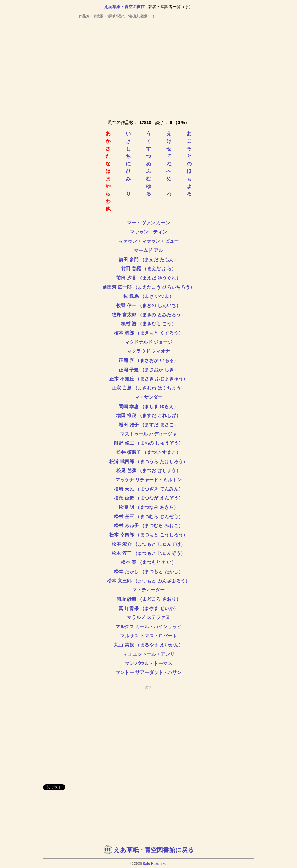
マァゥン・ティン (148, 232)
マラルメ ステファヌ (148, 617)
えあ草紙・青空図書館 (124, 7)
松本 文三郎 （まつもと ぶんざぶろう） (148, 581)
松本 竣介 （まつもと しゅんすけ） (148, 544)
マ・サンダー (148, 397)
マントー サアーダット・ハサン (148, 672)
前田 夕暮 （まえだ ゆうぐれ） (148, 278)
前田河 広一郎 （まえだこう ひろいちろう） (148, 287)
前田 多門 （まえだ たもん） (148, 260)
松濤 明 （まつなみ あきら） (148, 507)
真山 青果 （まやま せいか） (148, 608)
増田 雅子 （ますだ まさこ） (148, 425)
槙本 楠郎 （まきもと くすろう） (148, 333)
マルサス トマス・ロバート (148, 636)
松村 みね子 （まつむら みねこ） (148, 526)
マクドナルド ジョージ (148, 342)
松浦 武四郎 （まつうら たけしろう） (148, 462)
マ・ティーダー (148, 590)
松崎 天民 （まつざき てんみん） (148, 489)
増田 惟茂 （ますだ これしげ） (148, 415)
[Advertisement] (148, 73)
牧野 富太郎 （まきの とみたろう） (148, 315)
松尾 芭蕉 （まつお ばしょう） (148, 470)
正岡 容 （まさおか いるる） (148, 360)
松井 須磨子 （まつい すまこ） (148, 452)
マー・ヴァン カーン (148, 223)
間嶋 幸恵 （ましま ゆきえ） (148, 406)
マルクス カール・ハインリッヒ (148, 627)
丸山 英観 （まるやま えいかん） (148, 645)
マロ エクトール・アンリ (148, 654)
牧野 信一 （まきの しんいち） (148, 305)
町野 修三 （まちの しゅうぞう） (148, 443)
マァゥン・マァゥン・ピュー (148, 241)
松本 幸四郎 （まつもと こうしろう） (148, 535)
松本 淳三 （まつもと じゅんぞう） (148, 553)
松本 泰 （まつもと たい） (148, 562)
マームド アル (148, 250)
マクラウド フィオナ (148, 351)
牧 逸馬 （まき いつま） (148, 296)
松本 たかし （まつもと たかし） (148, 572)
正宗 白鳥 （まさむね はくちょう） (148, 388)
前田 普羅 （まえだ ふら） (148, 269)
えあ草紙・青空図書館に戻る (154, 850)
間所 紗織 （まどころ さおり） (148, 599)
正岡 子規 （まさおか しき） (148, 370)
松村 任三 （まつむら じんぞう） (148, 517)
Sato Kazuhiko (155, 864)
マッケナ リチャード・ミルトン (148, 480)
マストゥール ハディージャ (148, 434)
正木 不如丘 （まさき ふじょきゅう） (148, 379)
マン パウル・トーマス (148, 663)
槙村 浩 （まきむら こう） (148, 324)
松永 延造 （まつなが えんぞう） (148, 498)
